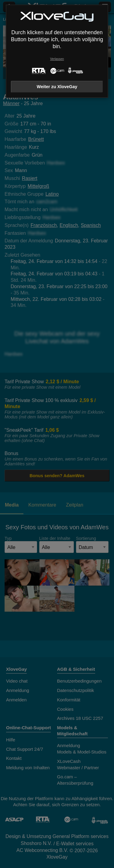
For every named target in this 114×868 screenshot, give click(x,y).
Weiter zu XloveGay (57, 87)
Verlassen (57, 59)
